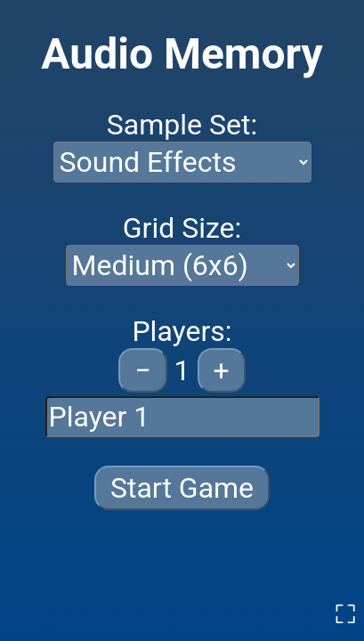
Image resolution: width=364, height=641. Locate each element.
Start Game (182, 488)
